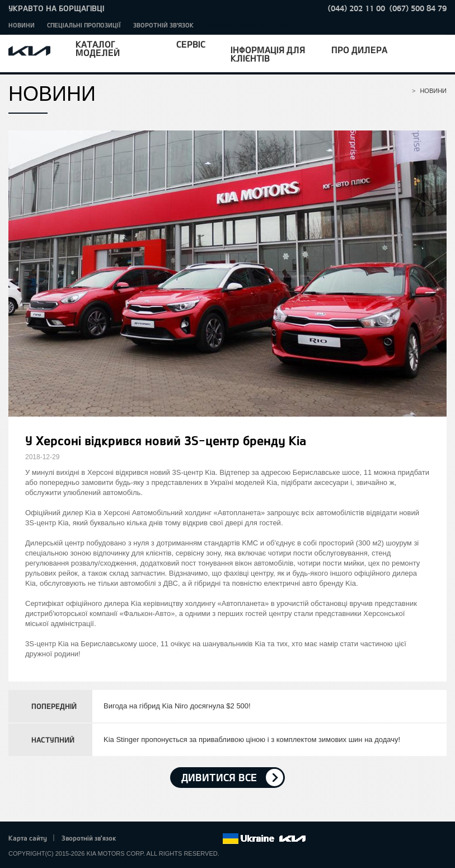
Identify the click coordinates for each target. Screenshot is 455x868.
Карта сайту (28, 838)
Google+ (167, 839)
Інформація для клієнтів (268, 54)
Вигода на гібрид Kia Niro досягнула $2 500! (177, 706)
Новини (22, 25)
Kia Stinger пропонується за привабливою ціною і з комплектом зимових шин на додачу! (252, 739)
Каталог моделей (98, 48)
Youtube (183, 839)
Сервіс (191, 44)
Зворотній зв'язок (163, 25)
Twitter (152, 839)
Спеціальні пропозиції (84, 25)
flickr (214, 839)
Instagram (198, 839)
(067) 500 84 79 (418, 8)
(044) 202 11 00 (357, 8)
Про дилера (359, 50)
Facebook (137, 839)
